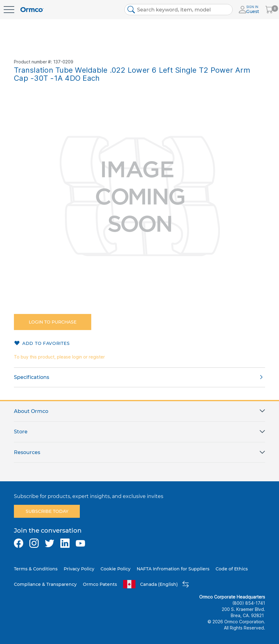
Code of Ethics (232, 569)
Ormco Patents (100, 584)
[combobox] (178, 10)
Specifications (32, 377)
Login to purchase (53, 322)
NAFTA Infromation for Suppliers (173, 569)
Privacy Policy (79, 569)
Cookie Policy (116, 569)
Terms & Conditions (36, 569)
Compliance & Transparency (45, 584)
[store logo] (32, 10)
